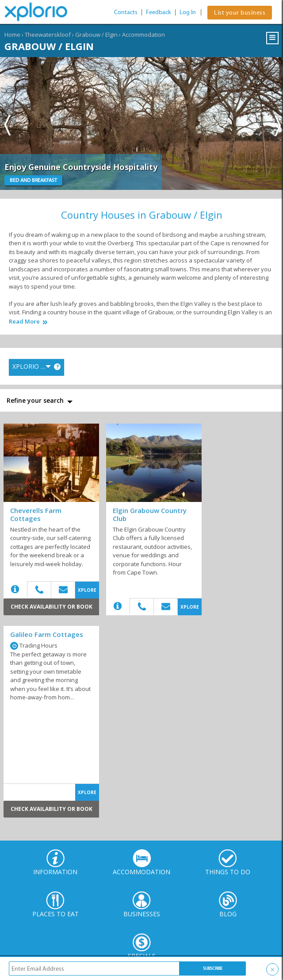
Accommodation (143, 35)
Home (12, 35)
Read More (24, 322)
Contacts (126, 12)
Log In (188, 12)
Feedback (159, 12)
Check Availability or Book (52, 607)
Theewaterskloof (48, 35)
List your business (240, 13)
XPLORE (87, 590)
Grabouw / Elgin (96, 35)
